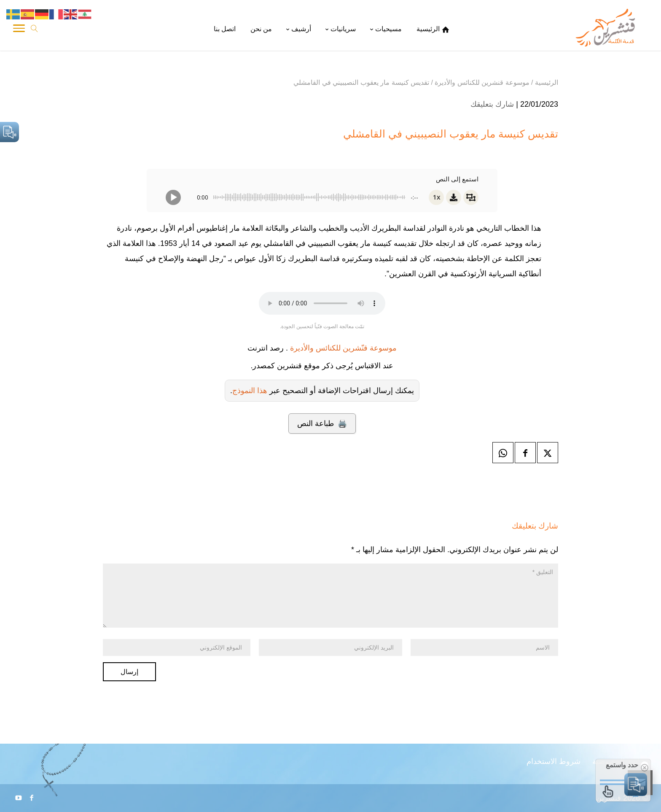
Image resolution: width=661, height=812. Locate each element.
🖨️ (322, 424)
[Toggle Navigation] (19, 30)
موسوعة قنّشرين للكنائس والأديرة (343, 348)
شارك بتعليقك (492, 104)
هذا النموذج (250, 391)
